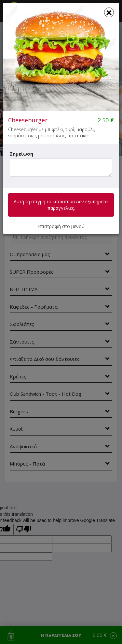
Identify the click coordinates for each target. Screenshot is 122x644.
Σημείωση (21, 154)
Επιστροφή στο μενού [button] (61, 226)
